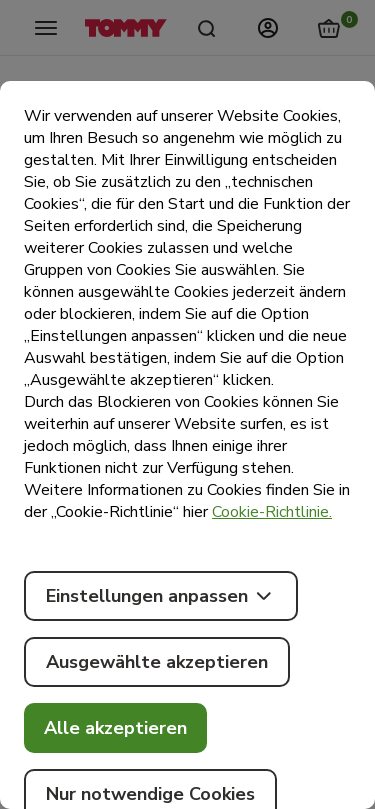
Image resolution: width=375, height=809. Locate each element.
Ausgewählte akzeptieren (157, 662)
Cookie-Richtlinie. (272, 512)
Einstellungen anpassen (161, 596)
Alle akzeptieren (115, 728)
